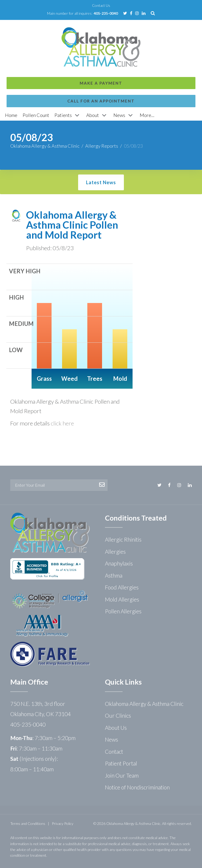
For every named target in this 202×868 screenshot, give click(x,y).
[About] (97, 115)
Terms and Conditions (28, 823)
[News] (124, 115)
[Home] (11, 115)
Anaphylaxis (119, 563)
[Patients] (68, 115)
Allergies (115, 551)
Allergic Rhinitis (123, 539)
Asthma (114, 575)
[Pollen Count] (36, 115)
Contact (114, 751)
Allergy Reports (102, 146)
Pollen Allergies (123, 611)
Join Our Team (122, 775)
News (112, 739)
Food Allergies (122, 587)
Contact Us (101, 5)
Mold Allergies (122, 599)
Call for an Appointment (101, 47)
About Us (116, 728)
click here (62, 423)
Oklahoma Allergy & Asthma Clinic (45, 146)
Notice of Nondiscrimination (137, 787)
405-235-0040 (106, 13)
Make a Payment (101, 29)
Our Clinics (118, 715)
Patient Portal (121, 763)
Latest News (101, 182)
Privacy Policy (63, 823)
